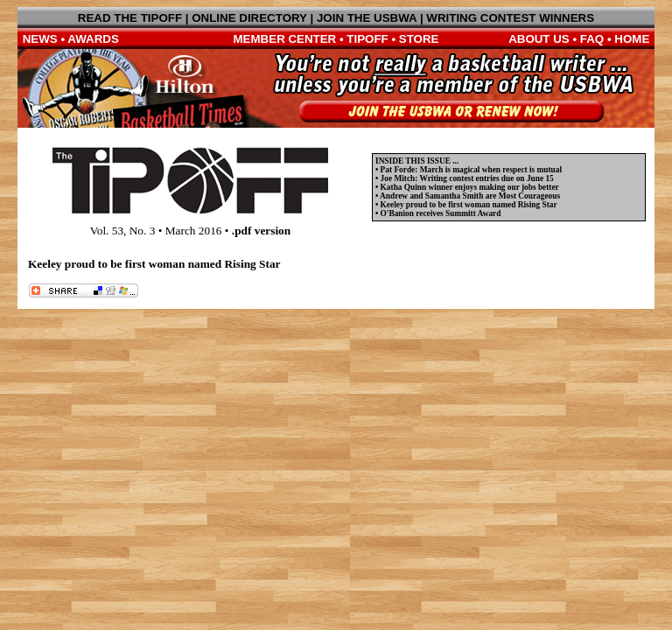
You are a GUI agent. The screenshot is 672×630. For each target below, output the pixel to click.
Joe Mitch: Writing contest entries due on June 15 (467, 178)
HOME (632, 39)
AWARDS (93, 39)
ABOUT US (539, 39)
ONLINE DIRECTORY (249, 18)
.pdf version (261, 231)
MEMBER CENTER (285, 39)
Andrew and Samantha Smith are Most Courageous (470, 196)
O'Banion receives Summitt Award (441, 213)
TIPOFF (367, 39)
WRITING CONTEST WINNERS (510, 18)
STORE (419, 39)
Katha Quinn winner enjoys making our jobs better (470, 187)
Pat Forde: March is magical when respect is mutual (471, 170)
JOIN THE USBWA (367, 18)
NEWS (40, 39)
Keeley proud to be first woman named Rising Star (469, 205)
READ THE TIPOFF (130, 18)
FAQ (592, 39)
